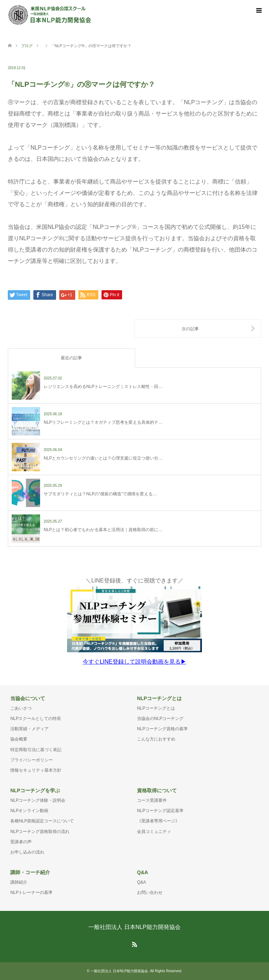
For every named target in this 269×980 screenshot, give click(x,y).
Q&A (141, 882)
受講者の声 (21, 842)
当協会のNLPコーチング (160, 719)
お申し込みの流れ (27, 852)
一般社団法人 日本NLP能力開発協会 (134, 927)
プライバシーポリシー (32, 760)
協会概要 (19, 739)
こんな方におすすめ (156, 739)
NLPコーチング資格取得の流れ (40, 832)
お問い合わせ (150, 892)
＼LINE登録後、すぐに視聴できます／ (134, 621)
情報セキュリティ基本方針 (36, 770)
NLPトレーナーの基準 (31, 892)
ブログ (27, 46)
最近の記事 (71, 358)
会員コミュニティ (154, 832)
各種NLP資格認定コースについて (42, 821)
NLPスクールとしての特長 (36, 719)
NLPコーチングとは (156, 708)
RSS (134, 944)
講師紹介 (19, 882)
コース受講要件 (152, 800)
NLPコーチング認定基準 (160, 811)
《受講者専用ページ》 (158, 821)
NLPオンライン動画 (29, 811)
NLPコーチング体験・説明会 (38, 800)
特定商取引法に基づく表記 (36, 750)
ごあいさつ (21, 708)
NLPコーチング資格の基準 (162, 729)
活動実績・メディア (29, 729)
